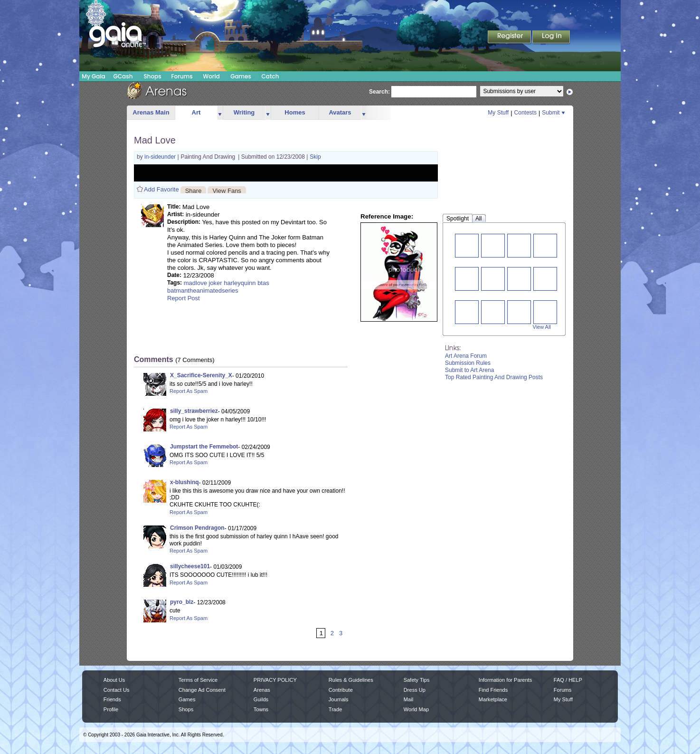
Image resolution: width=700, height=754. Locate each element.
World (211, 76)
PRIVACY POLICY (275, 680)
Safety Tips (417, 680)
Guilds (261, 699)
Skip (315, 157)
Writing (244, 112)
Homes (295, 112)
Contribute (341, 690)
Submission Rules (468, 363)
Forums (182, 76)
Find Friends (493, 690)
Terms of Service (198, 680)
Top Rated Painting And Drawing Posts (494, 377)
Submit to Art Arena (469, 370)
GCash (123, 76)
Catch (270, 76)
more (220, 113)
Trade (335, 709)
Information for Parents (505, 680)
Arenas (262, 690)
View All (542, 327)
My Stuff (498, 113)
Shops (152, 76)
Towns (261, 709)
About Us (114, 680)
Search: (379, 92)
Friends (112, 699)
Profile (111, 709)
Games (241, 76)
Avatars (340, 112)
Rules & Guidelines (351, 680)
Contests (525, 113)
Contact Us (117, 690)
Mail (408, 699)
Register (510, 38)
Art (196, 112)
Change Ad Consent (202, 690)
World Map (416, 709)
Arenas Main (151, 112)
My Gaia (93, 76)
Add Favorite (161, 189)
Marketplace (493, 699)
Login (551, 38)
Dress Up (415, 690)
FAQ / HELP (568, 680)
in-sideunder (161, 157)
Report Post (184, 298)
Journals (339, 699)
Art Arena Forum (466, 356)
